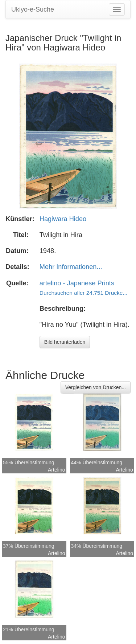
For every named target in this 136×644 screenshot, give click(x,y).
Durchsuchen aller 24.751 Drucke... (83, 293)
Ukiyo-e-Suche (33, 9)
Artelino (56, 470)
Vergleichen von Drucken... (96, 387)
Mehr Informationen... (71, 267)
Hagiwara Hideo (63, 219)
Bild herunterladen (65, 342)
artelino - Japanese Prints (77, 283)
